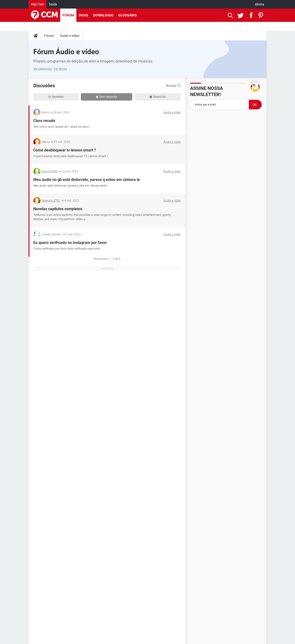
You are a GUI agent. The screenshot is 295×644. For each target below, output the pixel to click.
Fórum (68, 15)
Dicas (84, 15)
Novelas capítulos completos (58, 209)
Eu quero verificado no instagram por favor (70, 243)
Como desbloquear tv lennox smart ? (65, 150)
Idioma (260, 4)
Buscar (173, 86)
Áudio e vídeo (70, 36)
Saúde (53, 4)
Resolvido (158, 97)
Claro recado (44, 121)
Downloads (103, 15)
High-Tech (37, 4)
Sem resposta (106, 97)
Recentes (56, 97)
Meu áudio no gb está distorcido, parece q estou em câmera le (87, 180)
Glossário (128, 15)
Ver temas (60, 69)
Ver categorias (43, 69)
